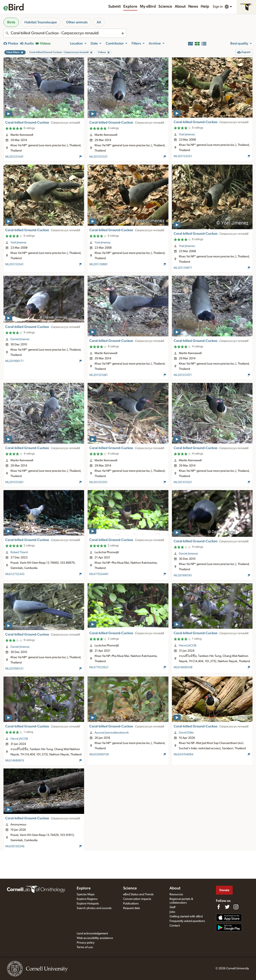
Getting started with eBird (186, 916)
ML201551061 (14, 482)
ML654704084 (183, 754)
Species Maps (86, 894)
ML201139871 (183, 268)
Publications (131, 904)
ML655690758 (99, 754)
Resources (176, 894)
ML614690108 (183, 667)
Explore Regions (87, 899)
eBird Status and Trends (138, 894)
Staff (172, 907)
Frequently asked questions (187, 921)
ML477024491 (99, 574)
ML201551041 (14, 157)
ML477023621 (99, 667)
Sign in (218, 7)
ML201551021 (183, 482)
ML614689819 (15, 761)
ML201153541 (14, 264)
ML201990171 (14, 361)
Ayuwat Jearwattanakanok (112, 733)
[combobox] (65, 33)
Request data (131, 908)
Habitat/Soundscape (41, 22)
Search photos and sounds (94, 908)
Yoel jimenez (187, 134)
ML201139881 (98, 264)
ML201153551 (183, 156)
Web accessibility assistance (95, 938)
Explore (130, 7)
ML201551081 (98, 375)
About (180, 7)
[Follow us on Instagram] (236, 907)
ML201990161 (183, 575)
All (99, 22)
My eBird (148, 7)
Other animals (77, 22)
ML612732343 (15, 574)
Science (165, 7)
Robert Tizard (19, 552)
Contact (175, 926)
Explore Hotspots (88, 904)
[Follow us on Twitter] (227, 907)
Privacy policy (86, 943)
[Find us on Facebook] (219, 907)
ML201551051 (98, 482)
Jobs (172, 912)
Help (205, 7)
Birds (11, 22)
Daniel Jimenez (20, 339)
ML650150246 (15, 846)
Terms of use (85, 947)
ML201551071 (183, 375)
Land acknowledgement (92, 933)
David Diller (186, 733)
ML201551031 (98, 157)
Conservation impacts (137, 899)
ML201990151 (14, 669)
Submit (114, 7)
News (193, 7)
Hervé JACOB (188, 646)
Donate (224, 890)
